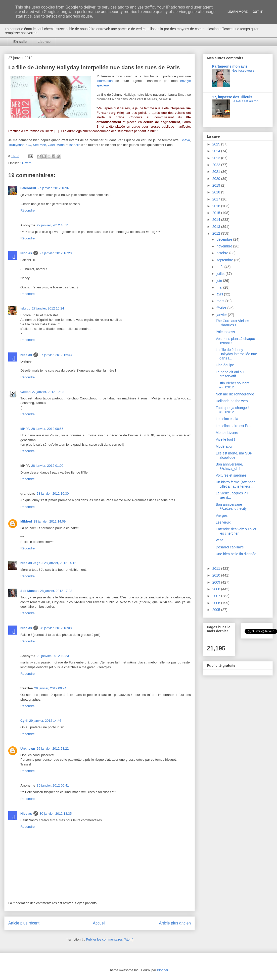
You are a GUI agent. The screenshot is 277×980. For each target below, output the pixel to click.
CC (29, 145)
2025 (217, 144)
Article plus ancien (175, 923)
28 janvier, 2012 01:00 (47, 466)
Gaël (51, 145)
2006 (217, 603)
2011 (217, 569)
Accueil (99, 923)
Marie (61, 145)
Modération (224, 446)
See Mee (39, 145)
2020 (217, 179)
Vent (219, 540)
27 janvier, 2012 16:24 (48, 308)
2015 (217, 213)
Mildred (26, 521)
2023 (217, 158)
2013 (217, 227)
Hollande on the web (232, 401)
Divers (27, 163)
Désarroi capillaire (230, 547)
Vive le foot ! (225, 439)
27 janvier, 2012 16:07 (54, 188)
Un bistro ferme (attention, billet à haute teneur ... (236, 484)
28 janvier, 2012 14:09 (50, 521)
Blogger (163, 970)
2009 (217, 582)
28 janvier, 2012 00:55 (47, 429)
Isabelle (75, 145)
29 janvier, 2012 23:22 (53, 749)
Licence (44, 42)
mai (220, 287)
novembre (225, 246)
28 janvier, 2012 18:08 (56, 628)
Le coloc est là (227, 419)
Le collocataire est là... (233, 426)
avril (220, 294)
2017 (217, 199)
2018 (217, 192)
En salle (20, 42)
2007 (217, 596)
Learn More (238, 12)
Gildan (25, 392)
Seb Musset (29, 591)
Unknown (28, 749)
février (222, 308)
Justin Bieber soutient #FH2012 (233, 385)
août (220, 267)
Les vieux (223, 522)
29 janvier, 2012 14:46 (45, 721)
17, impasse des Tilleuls (232, 97)
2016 (217, 206)
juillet (221, 274)
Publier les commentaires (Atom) (110, 939)
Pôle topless (225, 332)
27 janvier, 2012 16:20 (56, 253)
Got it (258, 12)
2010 (217, 575)
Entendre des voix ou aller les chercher (236, 531)
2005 (217, 610)
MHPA (25, 429)
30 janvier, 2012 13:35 (56, 814)
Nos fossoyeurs (243, 70)
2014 (217, 220)
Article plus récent (24, 923)
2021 (217, 172)
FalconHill (28, 188)
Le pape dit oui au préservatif (230, 374)
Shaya (185, 140)
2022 (217, 165)
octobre (223, 253)
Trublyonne (16, 145)
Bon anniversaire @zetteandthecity (231, 507)
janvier (222, 315)
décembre (225, 239)
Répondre (28, 210)
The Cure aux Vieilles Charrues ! (232, 323)
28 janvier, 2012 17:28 (56, 591)
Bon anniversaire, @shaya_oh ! (229, 466)
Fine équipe (225, 365)
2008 (217, 589)
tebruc (25, 308)
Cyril (24, 721)
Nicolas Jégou (31, 563)
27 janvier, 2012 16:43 (56, 355)
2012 (217, 233)
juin (220, 281)
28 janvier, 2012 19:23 (53, 656)
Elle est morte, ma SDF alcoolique (234, 455)
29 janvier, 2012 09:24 (50, 688)
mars (221, 301)
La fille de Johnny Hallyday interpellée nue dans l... (236, 354)
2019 (217, 185)
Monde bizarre (227, 433)
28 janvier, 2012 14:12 (60, 563)
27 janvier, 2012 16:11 (53, 225)
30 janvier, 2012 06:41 (53, 785)
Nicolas (26, 253)
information (105, 81)
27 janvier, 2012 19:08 (48, 392)
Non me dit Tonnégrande (235, 394)
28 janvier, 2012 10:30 (53, 494)
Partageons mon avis (230, 66)
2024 (217, 151)
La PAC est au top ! (246, 101)
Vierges (222, 515)
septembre (225, 260)
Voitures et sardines (231, 475)
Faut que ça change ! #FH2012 (232, 410)
